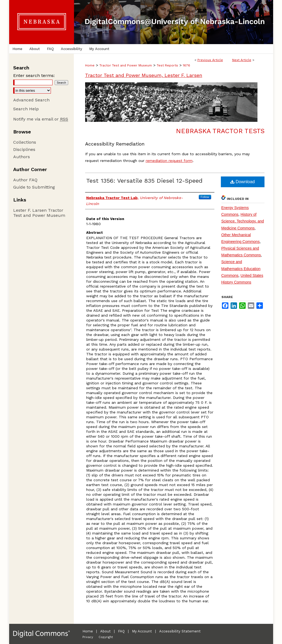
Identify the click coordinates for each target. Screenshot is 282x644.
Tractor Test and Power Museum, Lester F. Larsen (144, 75)
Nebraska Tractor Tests (220, 131)
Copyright (106, 637)
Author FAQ (25, 180)
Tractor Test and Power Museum (126, 65)
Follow (205, 197)
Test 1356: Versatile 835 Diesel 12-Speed (144, 181)
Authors (22, 157)
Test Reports (167, 65)
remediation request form (169, 161)
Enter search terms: (34, 75)
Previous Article (210, 60)
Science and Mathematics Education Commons (241, 268)
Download (243, 182)
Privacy (88, 637)
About (105, 631)
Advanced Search (31, 100)
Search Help (26, 109)
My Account (142, 631)
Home (90, 65)
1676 (187, 65)
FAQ (121, 631)
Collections (25, 142)
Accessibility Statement (180, 631)
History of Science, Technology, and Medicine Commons (243, 221)
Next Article (242, 60)
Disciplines (24, 149)
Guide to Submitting (34, 187)
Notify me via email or (41, 119)
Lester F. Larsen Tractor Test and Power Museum (39, 213)
